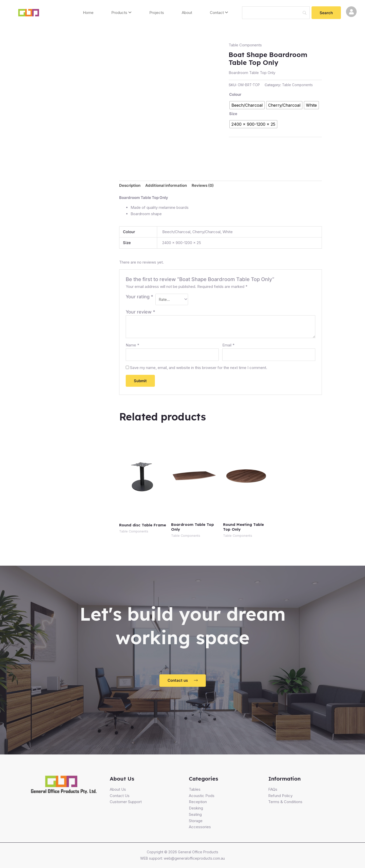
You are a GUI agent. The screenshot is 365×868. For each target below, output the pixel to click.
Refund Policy (280, 796)
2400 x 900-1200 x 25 (182, 243)
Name (132, 345)
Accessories (200, 827)
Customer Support (126, 802)
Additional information (166, 185)
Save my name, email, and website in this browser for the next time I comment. (199, 368)
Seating (195, 814)
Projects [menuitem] (157, 13)
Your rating (139, 297)
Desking (196, 808)
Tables (195, 789)
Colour (235, 94)
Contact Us (120, 796)
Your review (140, 312)
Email (228, 345)
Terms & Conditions (285, 802)
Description (130, 185)
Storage (196, 821)
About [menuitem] (187, 13)
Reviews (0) (203, 185)
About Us (118, 789)
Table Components (245, 45)
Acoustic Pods (202, 796)
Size (233, 114)
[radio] (247, 105)
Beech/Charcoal (176, 232)
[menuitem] (121, 13)
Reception (198, 802)
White (228, 232)
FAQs (273, 789)
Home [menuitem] (88, 13)
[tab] (130, 186)
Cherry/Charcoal (206, 232)
